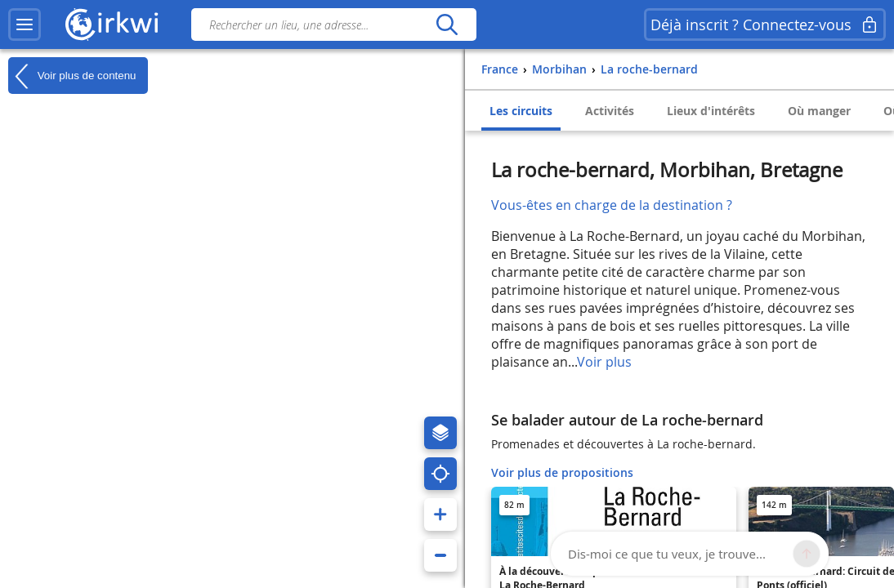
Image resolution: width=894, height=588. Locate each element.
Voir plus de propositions (562, 472)
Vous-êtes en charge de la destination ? (612, 205)
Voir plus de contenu (72, 76)
